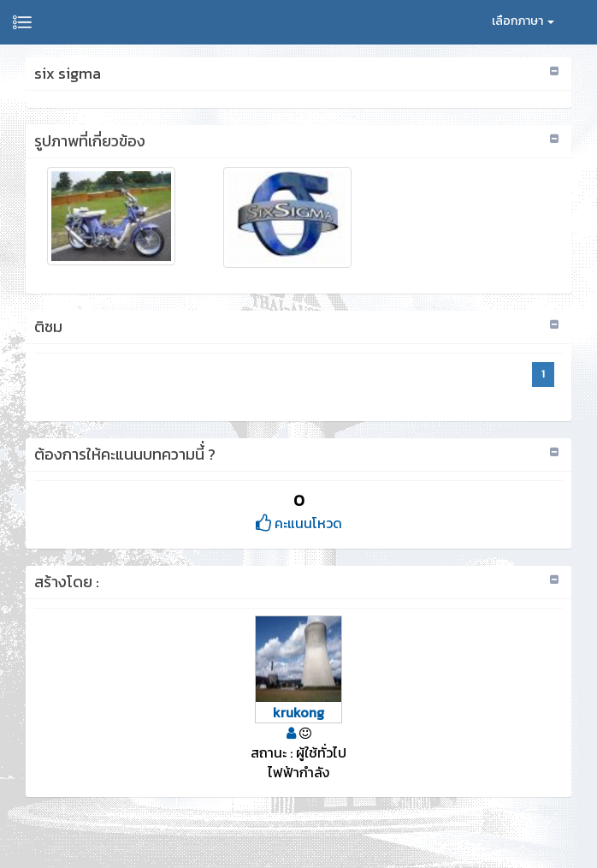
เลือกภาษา (523, 21)
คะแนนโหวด (299, 523)
